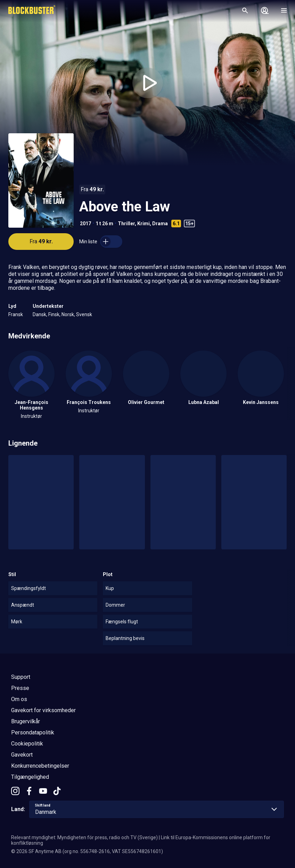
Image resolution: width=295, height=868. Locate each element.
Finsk (54, 314)
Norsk (68, 314)
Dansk (39, 314)
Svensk (84, 314)
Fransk (16, 314)
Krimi (144, 224)
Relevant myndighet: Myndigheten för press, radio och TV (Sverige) (84, 837)
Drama (160, 224)
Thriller (126, 224)
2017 (85, 224)
